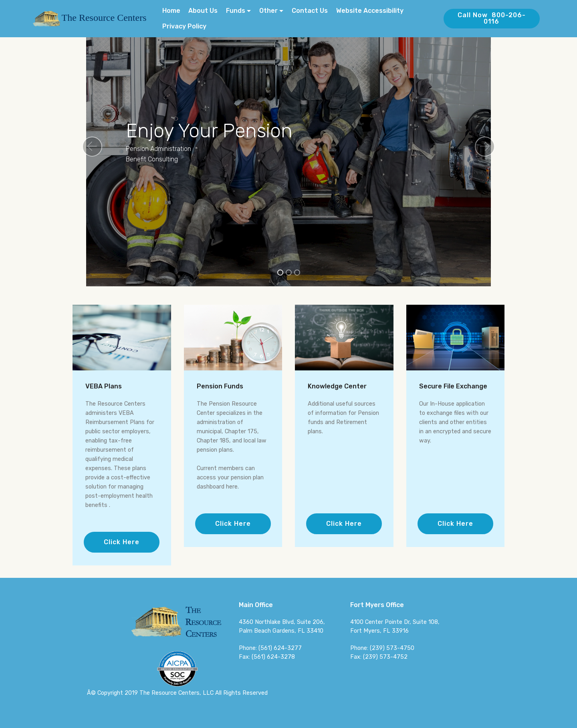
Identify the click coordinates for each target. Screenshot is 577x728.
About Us (203, 11)
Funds (236, 11)
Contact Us (310, 11)
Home (171, 11)
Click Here (122, 542)
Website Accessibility (370, 11)
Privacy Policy (184, 26)
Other (268, 11)
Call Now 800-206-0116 (492, 18)
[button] (92, 147)
